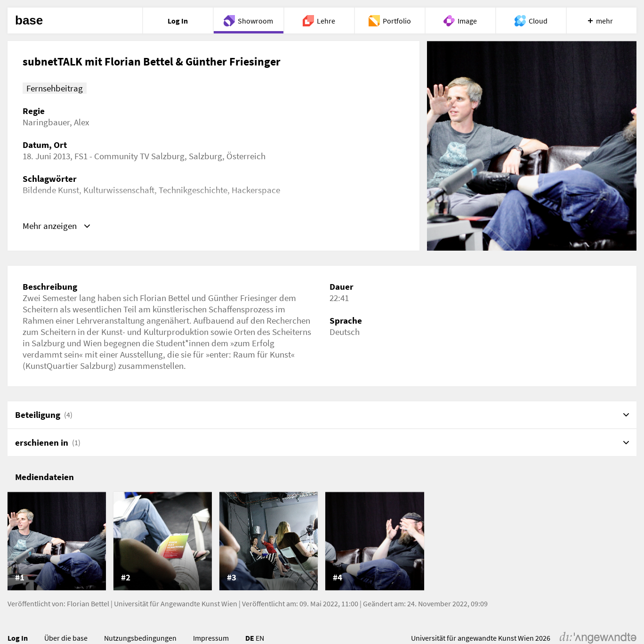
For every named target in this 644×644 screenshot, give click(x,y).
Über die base (66, 638)
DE (250, 638)
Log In (18, 638)
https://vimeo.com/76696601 (76, 224)
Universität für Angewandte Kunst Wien (176, 603)
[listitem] (57, 541)
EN (260, 638)
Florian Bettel (88, 603)
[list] (322, 541)
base (29, 20)
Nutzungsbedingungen (140, 638)
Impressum (211, 638)
